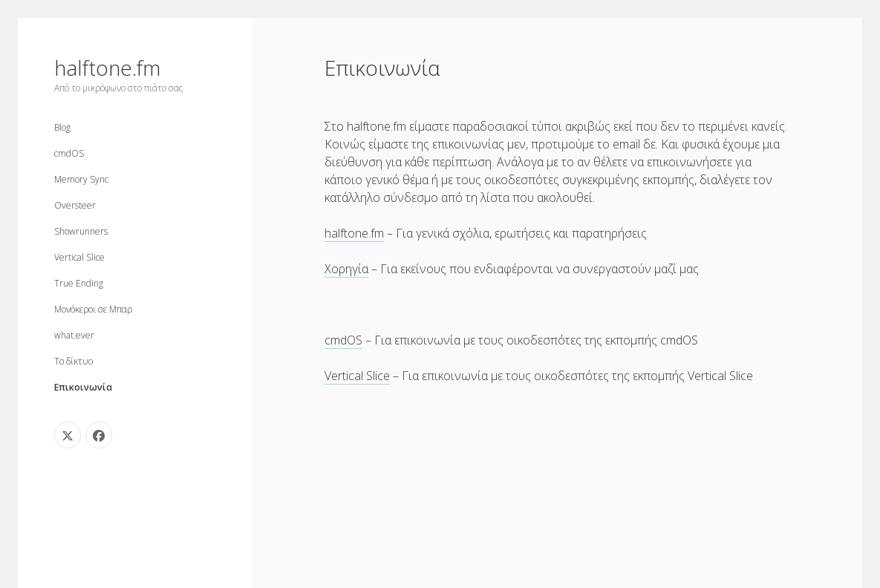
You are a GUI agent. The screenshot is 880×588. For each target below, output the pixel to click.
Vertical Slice (79, 257)
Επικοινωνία (83, 387)
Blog (62, 127)
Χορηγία (346, 269)
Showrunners (81, 231)
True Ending (79, 283)
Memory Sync (81, 179)
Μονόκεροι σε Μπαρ (93, 309)
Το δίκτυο (74, 361)
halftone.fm (107, 68)
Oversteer (75, 205)
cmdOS (69, 153)
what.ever (74, 335)
